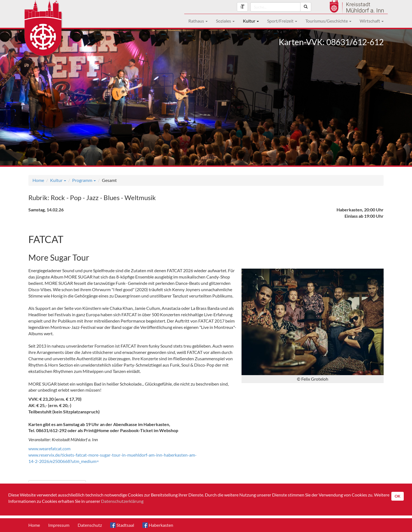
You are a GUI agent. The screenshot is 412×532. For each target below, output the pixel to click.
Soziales (225, 21)
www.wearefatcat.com (49, 448)
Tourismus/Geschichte (328, 21)
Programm (84, 180)
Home (38, 180)
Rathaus (198, 21)
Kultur (251, 21)
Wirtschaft (372, 21)
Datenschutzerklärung (122, 501)
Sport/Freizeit (282, 21)
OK (398, 496)
